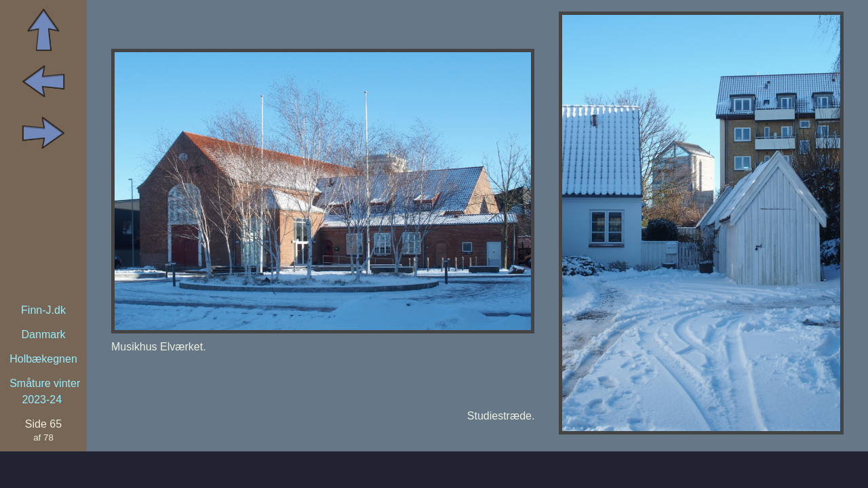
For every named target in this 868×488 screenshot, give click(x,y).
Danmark (44, 334)
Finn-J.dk (43, 310)
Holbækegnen (43, 359)
